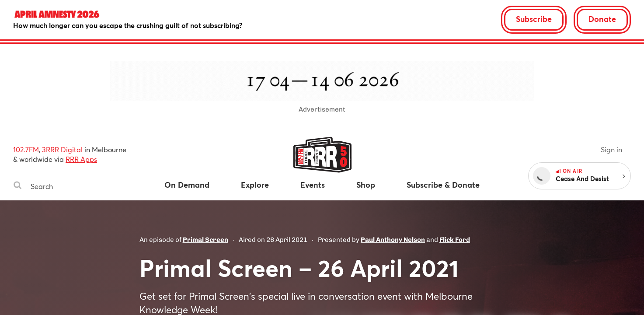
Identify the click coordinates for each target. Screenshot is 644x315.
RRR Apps (81, 159)
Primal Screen (205, 240)
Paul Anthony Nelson (393, 240)
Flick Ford (455, 240)
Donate (602, 19)
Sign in (611, 149)
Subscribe (534, 19)
